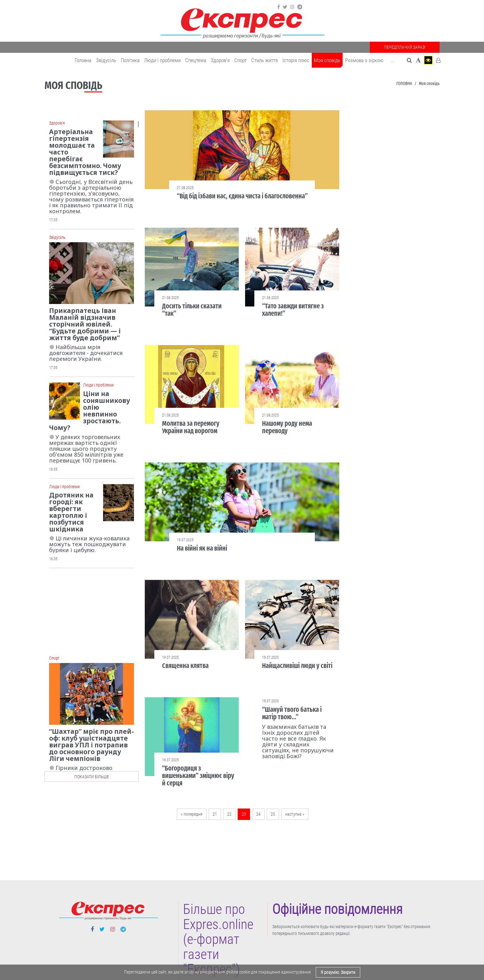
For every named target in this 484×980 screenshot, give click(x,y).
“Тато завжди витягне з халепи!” (293, 310)
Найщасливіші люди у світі (297, 666)
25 (273, 814)
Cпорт (240, 60)
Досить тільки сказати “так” (192, 310)
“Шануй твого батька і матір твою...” (292, 713)
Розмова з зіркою (364, 60)
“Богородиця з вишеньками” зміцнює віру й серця (198, 776)
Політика (130, 60)
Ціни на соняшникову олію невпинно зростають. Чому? (90, 411)
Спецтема (196, 60)
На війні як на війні (202, 548)
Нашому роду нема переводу (287, 427)
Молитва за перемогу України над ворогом (191, 427)
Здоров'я (220, 60)
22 (229, 814)
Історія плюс (296, 60)
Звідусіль (106, 60)
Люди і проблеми (162, 60)
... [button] (393, 60)
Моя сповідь (327, 60)
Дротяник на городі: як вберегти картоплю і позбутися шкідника (71, 512)
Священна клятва (185, 666)
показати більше (92, 777)
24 (258, 814)
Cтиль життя (265, 60)
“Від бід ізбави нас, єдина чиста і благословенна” (242, 196)
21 (215, 814)
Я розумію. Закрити (338, 972)
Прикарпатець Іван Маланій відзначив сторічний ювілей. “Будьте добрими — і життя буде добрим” (85, 324)
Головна (83, 60)
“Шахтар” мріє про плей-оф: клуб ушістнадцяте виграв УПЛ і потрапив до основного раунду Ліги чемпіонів (92, 745)
